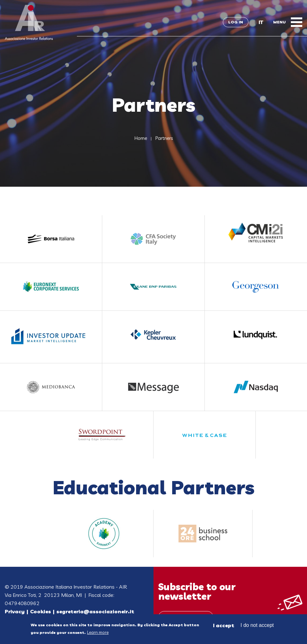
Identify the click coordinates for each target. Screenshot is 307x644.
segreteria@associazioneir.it (95, 611)
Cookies (41, 611)
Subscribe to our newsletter (197, 591)
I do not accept (257, 626)
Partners (164, 138)
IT (261, 22)
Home (141, 138)
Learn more (98, 634)
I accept (224, 627)
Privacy (15, 611)
